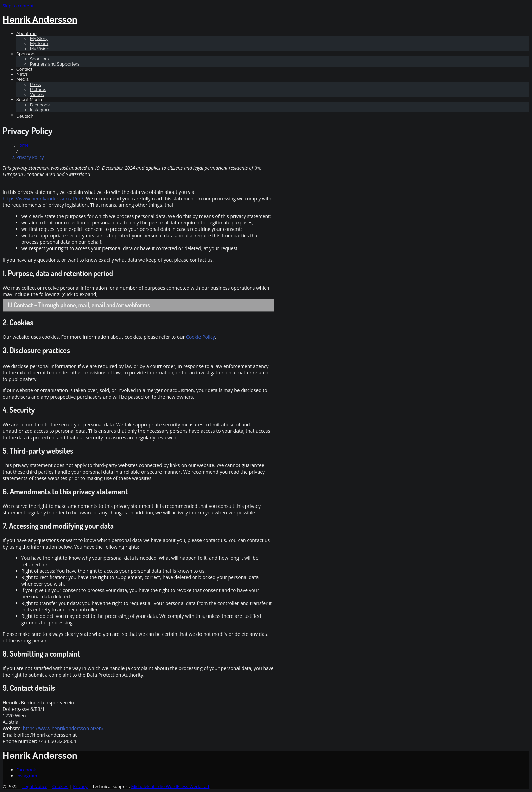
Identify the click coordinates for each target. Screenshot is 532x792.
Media (23, 79)
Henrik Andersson (40, 20)
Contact (24, 69)
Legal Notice (35, 786)
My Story (39, 39)
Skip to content (18, 6)
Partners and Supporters (55, 64)
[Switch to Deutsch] (273, 116)
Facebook (40, 105)
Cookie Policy (201, 337)
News (22, 74)
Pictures (38, 89)
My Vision (40, 49)
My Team (39, 44)
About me (26, 33)
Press (35, 84)
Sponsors (26, 54)
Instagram (40, 110)
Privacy (80, 786)
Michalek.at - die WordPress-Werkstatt (170, 786)
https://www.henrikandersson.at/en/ (43, 198)
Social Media (29, 100)
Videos (37, 95)
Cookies (60, 786)
